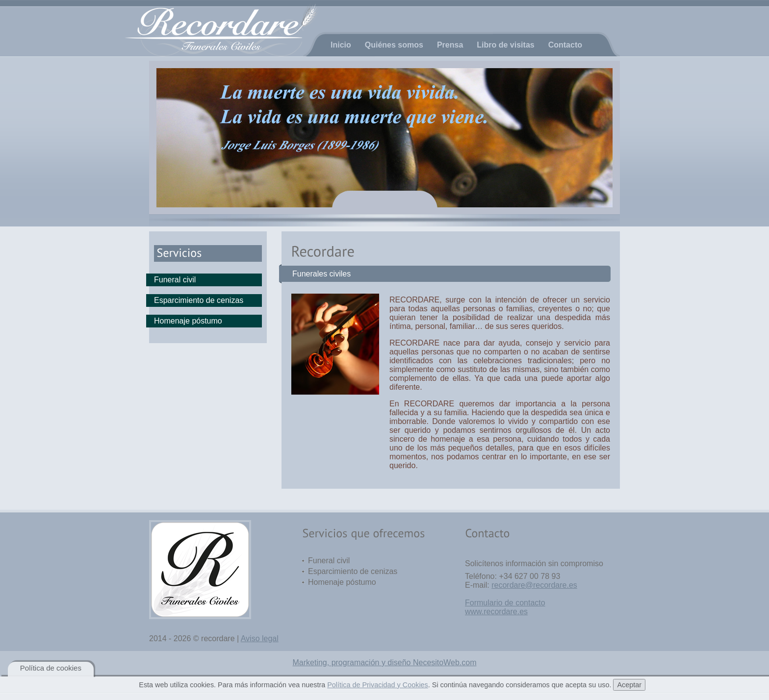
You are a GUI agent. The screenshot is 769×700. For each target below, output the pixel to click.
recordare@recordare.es (534, 585)
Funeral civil (175, 280)
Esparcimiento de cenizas (199, 300)
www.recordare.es (496, 612)
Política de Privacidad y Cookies (378, 685)
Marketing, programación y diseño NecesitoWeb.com (385, 662)
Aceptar (629, 685)
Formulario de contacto (505, 603)
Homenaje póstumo (188, 321)
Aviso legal (260, 638)
